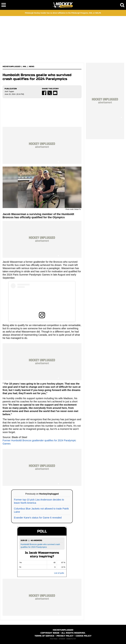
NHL (25, 67)
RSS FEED (54, 639)
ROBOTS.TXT (71, 639)
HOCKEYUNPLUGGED (12, 67)
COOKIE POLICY (84, 636)
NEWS (32, 67)
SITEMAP (62, 639)
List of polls (59, 573)
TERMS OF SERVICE (44, 636)
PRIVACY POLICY (65, 636)
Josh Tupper (9, 91)
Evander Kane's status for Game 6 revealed (38, 518)
